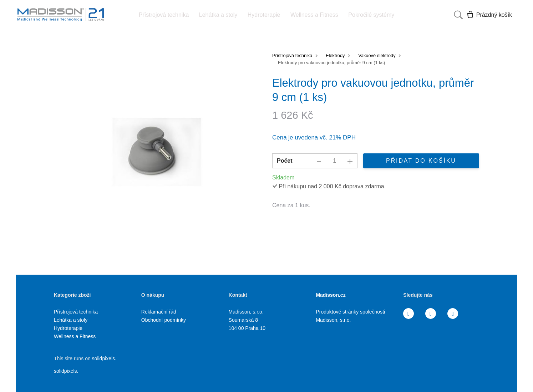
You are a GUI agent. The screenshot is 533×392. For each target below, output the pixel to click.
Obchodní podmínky (164, 320)
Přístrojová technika (292, 55)
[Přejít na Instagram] (431, 314)
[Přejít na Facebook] (408, 314)
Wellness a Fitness (75, 336)
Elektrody (335, 55)
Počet (285, 161)
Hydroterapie (68, 328)
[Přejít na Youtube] (453, 314)
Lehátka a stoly (71, 320)
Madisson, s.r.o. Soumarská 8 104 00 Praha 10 (247, 320)
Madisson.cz (331, 295)
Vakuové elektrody (377, 55)
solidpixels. (104, 358)
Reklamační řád (159, 312)
